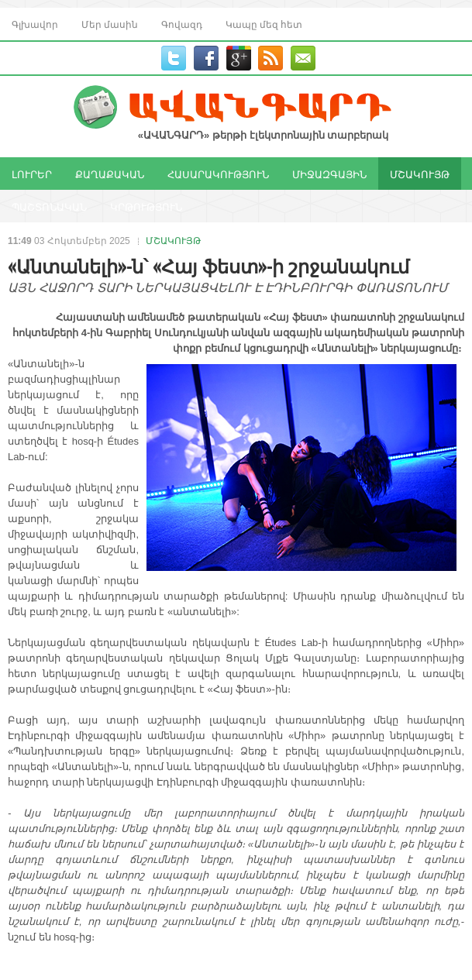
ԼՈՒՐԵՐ (32, 174)
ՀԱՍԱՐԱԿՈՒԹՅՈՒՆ (218, 174)
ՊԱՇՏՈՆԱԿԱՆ (49, 206)
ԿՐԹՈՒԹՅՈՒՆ (146, 206)
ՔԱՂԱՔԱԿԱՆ (110, 174)
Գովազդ (182, 24)
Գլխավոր (35, 24)
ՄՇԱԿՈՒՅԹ (420, 174)
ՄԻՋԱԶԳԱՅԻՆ (329, 174)
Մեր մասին (110, 24)
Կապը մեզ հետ (264, 24)
